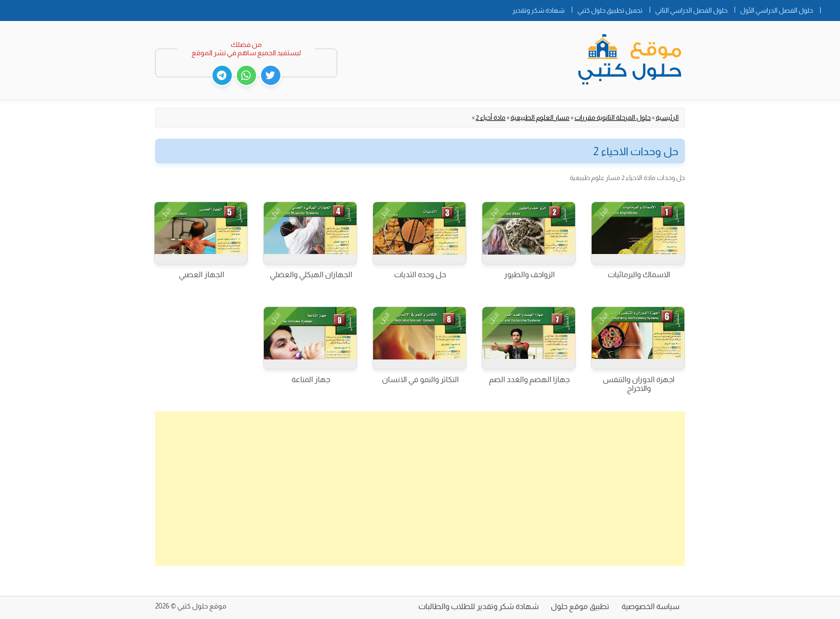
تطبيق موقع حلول (580, 606)
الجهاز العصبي (201, 274)
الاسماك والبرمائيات (639, 274)
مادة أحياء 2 (491, 118)
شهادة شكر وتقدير (538, 10)
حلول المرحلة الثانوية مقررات (613, 118)
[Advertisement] (420, 489)
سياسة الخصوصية (650, 606)
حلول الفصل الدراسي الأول (777, 10)
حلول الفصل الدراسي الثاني (691, 10)
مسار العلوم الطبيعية (540, 118)
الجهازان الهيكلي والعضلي (311, 274)
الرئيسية (667, 118)
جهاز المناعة (311, 379)
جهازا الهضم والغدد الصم (529, 379)
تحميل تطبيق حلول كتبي (610, 10)
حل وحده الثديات (420, 274)
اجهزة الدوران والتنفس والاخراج (639, 384)
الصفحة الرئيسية (830, 8)
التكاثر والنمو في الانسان (420, 379)
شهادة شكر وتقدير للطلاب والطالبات (479, 606)
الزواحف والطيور (529, 274)
